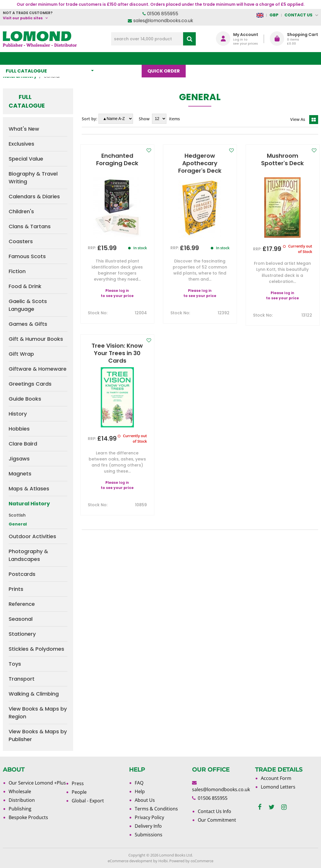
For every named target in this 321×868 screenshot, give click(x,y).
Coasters (21, 241)
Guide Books (25, 399)
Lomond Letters (278, 787)
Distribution (22, 800)
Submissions (149, 835)
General (18, 524)
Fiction (17, 271)
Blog (201, 58)
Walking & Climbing (34, 694)
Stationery (22, 634)
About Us (231, 58)
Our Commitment (217, 820)
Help (140, 791)
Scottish (17, 515)
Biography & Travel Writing (33, 178)
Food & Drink (25, 286)
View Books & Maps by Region (38, 713)
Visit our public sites (23, 18)
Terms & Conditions (156, 809)
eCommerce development (130, 861)
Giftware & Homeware (38, 369)
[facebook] (260, 807)
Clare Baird (23, 444)
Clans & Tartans (30, 226)
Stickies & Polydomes (36, 649)
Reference (22, 604)
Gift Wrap (21, 354)
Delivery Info (148, 826)
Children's (21, 211)
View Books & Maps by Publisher (38, 735)
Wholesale (20, 791)
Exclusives (21, 144)
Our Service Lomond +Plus (37, 783)
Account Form (276, 778)
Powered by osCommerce (191, 861)
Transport (22, 679)
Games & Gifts (28, 324)
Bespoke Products (28, 817)
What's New (123, 58)
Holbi (163, 861)
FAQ (139, 783)
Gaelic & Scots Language (28, 305)
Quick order (167, 58)
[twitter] (271, 807)
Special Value (26, 159)
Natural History (29, 504)
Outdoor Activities (32, 536)
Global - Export (88, 801)
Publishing (20, 809)
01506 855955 (163, 14)
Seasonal (21, 619)
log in (124, 291)
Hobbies (19, 429)
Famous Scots (27, 256)
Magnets (20, 474)
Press (78, 783)
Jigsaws (19, 459)
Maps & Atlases (29, 489)
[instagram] (284, 807)
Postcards (22, 574)
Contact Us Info (214, 811)
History (18, 414)
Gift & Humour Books (36, 339)
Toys (15, 664)
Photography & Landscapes (28, 555)
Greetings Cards (30, 384)
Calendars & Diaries (34, 196)
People (79, 792)
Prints (16, 589)
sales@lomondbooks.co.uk (163, 21)
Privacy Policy (149, 817)
